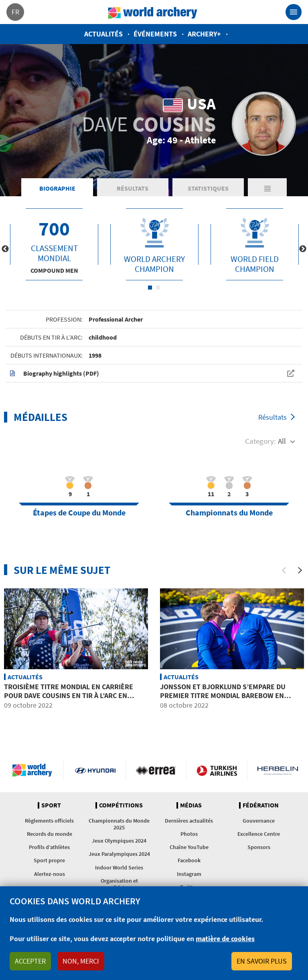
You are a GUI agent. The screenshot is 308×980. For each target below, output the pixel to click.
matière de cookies (225, 939)
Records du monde (50, 834)
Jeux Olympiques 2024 (119, 841)
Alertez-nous (50, 874)
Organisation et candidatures (119, 884)
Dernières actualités (189, 821)
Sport (51, 805)
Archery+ (204, 34)
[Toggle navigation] (294, 12)
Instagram (189, 874)
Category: (260, 441)
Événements (155, 34)
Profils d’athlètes (49, 847)
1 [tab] (150, 288)
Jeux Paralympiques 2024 (119, 854)
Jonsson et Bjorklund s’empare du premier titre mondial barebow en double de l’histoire (223, 695)
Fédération (261, 805)
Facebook (189, 860)
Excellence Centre (259, 834)
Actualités (103, 34)
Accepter (30, 961)
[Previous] (284, 570)
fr (15, 12)
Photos (189, 834)
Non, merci (81, 961)
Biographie (57, 188)
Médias (191, 805)
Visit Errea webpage (156, 770)
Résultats (133, 188)
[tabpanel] (54, 244)
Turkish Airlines (217, 770)
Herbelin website (278, 770)
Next (303, 249)
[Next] (300, 570)
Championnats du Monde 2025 (119, 824)
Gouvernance (259, 821)
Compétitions (121, 805)
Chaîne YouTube (189, 847)
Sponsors (259, 847)
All (282, 441)
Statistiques (208, 188)
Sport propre (49, 860)
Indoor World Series (119, 867)
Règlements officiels (49, 821)
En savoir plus (262, 961)
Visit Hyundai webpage (95, 770)
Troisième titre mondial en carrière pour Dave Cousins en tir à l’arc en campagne (69, 695)
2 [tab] (158, 288)
